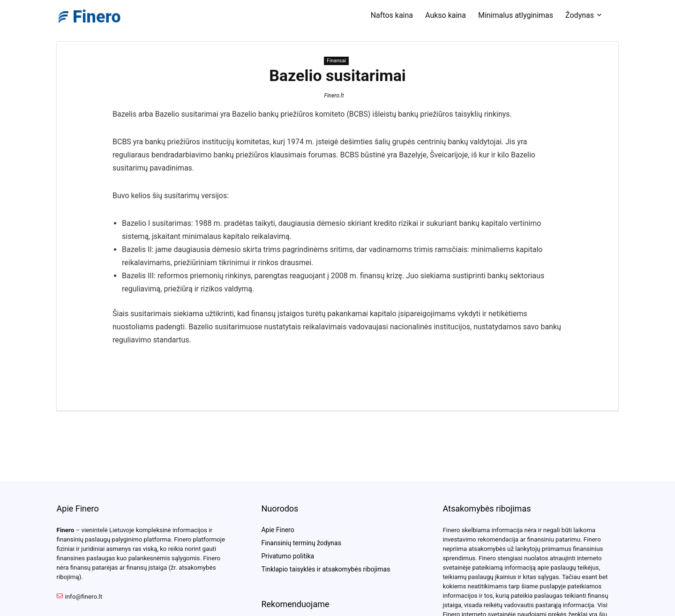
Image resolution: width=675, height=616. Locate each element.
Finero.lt (334, 96)
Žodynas (580, 15)
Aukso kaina (446, 15)
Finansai (336, 61)
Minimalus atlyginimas (516, 15)
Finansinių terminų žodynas (301, 543)
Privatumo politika (288, 556)
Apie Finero (277, 530)
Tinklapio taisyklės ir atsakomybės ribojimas (326, 569)
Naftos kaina (392, 15)
